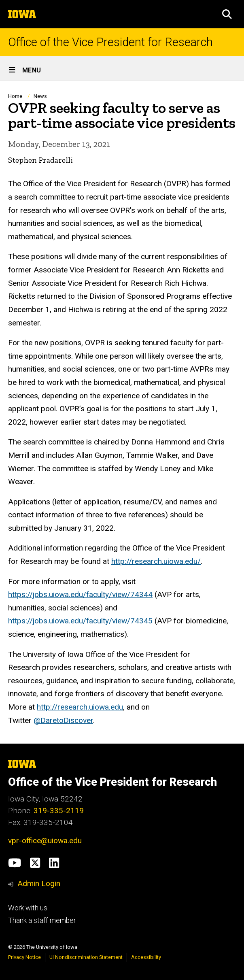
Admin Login (39, 883)
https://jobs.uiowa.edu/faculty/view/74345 (80, 621)
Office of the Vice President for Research (110, 42)
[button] (227, 14)
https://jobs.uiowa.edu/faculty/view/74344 (80, 594)
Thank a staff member (42, 920)
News (40, 96)
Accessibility (146, 957)
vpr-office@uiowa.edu (45, 841)
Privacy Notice (24, 957)
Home (15, 96)
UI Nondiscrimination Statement (86, 957)
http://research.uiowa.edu (80, 707)
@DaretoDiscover (63, 720)
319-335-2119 (59, 811)
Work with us (28, 908)
